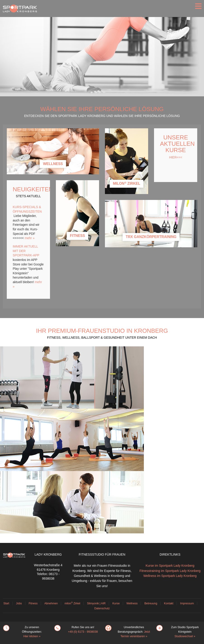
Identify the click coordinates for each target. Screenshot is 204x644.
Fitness (33, 603)
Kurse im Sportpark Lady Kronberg (170, 566)
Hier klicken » (32, 636)
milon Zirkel (72, 603)
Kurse (116, 603)
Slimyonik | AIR (96, 603)
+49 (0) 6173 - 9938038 (83, 632)
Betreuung (151, 603)
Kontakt (169, 603)
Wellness (132, 603)
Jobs (19, 603)
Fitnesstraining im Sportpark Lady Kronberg (170, 571)
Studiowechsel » (185, 636)
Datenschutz (102, 608)
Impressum (187, 603)
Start (6, 603)
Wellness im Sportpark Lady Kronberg (170, 576)
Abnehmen (51, 603)
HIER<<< (176, 157)
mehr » (30, 238)
